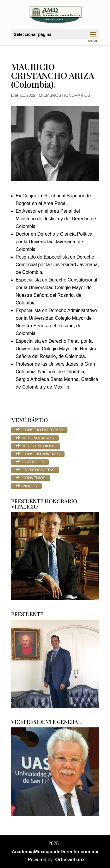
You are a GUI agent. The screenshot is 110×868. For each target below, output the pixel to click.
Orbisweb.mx (70, 860)
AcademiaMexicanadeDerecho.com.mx (55, 852)
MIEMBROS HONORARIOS (65, 95)
